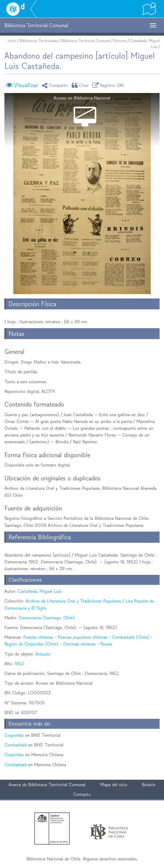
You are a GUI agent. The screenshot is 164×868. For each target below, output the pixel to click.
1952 (19, 664)
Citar (81, 85)
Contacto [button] (82, 794)
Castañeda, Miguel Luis (40, 591)
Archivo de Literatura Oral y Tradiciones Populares (73, 601)
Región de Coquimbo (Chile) (31, 644)
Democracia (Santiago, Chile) (47, 618)
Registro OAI (109, 85)
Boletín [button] (149, 785)
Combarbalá (16, 745)
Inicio (12, 41)
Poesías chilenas (38, 637)
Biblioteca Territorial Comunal (86, 41)
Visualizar (26, 85)
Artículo (43, 654)
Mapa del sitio (114, 785)
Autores (120, 41)
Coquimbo (14, 735)
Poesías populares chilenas (83, 637)
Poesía (106, 644)
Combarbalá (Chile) (130, 637)
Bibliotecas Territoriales (39, 41)
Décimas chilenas (79, 644)
